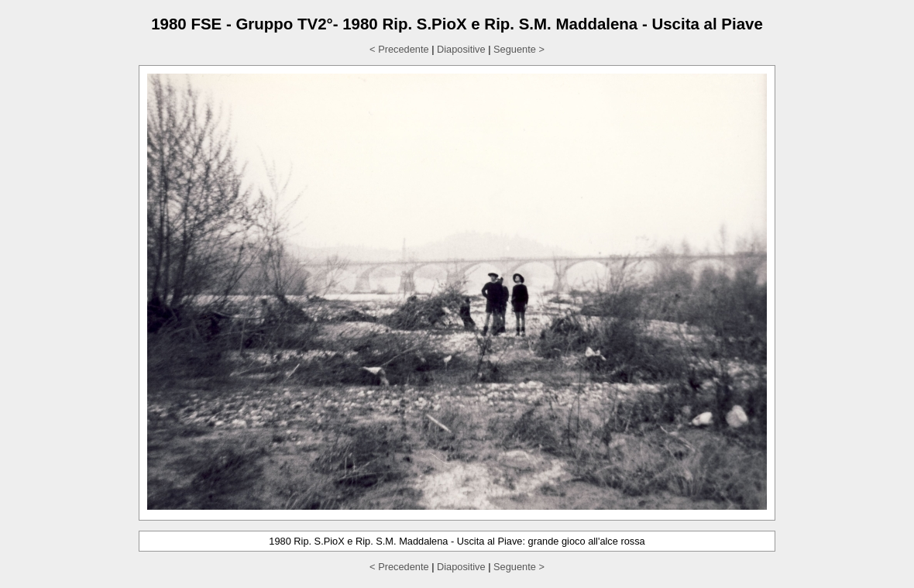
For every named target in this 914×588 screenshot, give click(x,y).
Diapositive (461, 49)
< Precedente (399, 49)
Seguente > (519, 49)
